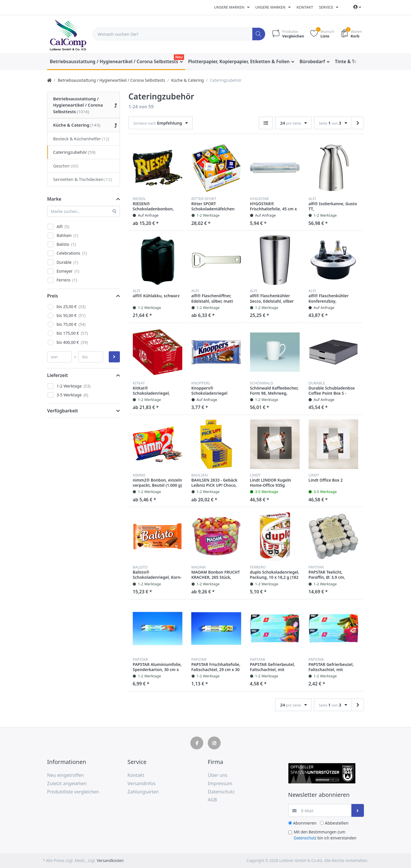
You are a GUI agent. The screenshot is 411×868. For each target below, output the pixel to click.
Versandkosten (110, 861)
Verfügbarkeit (63, 411)
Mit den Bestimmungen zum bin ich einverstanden (325, 835)
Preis (53, 296)
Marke (54, 199)
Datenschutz (305, 838)
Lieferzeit (58, 375)
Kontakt (305, 7)
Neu (179, 57)
